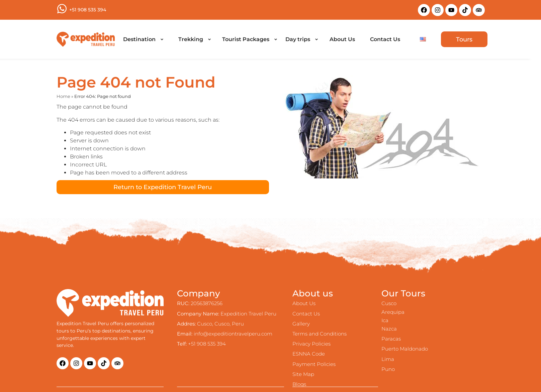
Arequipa (393, 312)
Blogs (299, 384)
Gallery (301, 324)
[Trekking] (195, 39)
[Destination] (143, 39)
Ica (385, 320)
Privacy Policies (311, 344)
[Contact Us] (385, 39)
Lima (388, 359)
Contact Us (306, 314)
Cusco (389, 303)
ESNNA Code (309, 354)
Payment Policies (314, 364)
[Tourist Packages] (250, 39)
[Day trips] (302, 39)
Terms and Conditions (320, 334)
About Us (304, 303)
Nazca (389, 329)
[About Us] (342, 39)
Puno (388, 369)
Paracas (391, 339)
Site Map (303, 374)
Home (63, 96)
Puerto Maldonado (405, 349)
